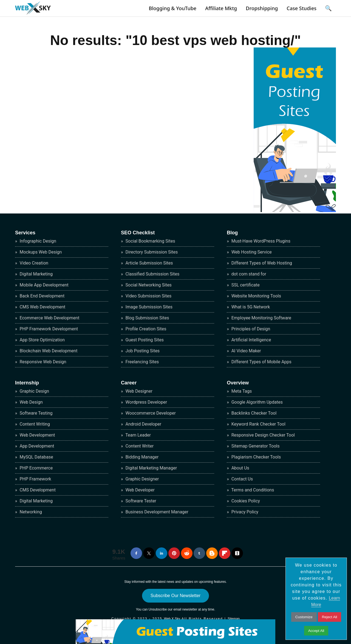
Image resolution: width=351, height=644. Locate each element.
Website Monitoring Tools (256, 296)
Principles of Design (250, 329)
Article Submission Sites (149, 263)
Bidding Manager (142, 457)
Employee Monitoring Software (261, 318)
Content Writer (139, 446)
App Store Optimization (42, 340)
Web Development (37, 435)
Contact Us (242, 479)
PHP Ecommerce (36, 468)
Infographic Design (38, 241)
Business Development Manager (156, 512)
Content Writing (34, 424)
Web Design (31, 402)
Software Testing (36, 413)
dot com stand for (248, 274)
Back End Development (42, 296)
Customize (304, 617)
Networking (30, 512)
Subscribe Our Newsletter (175, 596)
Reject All (330, 617)
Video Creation (34, 263)
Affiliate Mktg (221, 8)
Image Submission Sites (148, 307)
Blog (232, 233)
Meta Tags (241, 391)
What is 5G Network (250, 307)
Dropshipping (262, 8)
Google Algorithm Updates (257, 402)
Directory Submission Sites (151, 252)
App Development (36, 446)
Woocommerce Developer (150, 413)
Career (129, 383)
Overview (238, 383)
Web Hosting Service (251, 252)
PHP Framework (35, 479)
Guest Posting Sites (144, 340)
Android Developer (143, 424)
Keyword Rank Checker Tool (258, 424)
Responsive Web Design (43, 362)
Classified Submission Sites (152, 274)
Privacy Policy (244, 512)
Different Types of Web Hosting (261, 263)
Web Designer (138, 391)
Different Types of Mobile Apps (261, 362)
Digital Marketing (36, 274)
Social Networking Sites (148, 285)
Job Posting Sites (142, 351)
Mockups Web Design (40, 252)
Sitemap (234, 619)
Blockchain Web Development (48, 351)
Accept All (316, 631)
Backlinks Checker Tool (254, 413)
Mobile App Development (44, 285)
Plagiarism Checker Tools (256, 457)
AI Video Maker (246, 351)
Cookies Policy (245, 501)
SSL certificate (245, 285)
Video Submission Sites (148, 296)
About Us (240, 468)
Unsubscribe (158, 609)
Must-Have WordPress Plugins (260, 241)
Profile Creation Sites (145, 329)
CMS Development (37, 490)
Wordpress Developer (146, 402)
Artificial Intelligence (251, 340)
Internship (27, 383)
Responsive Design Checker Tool (263, 435)
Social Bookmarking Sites (150, 241)
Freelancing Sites (142, 362)
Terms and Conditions (252, 490)
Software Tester (140, 501)
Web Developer (140, 490)
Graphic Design (34, 391)
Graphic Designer (142, 479)
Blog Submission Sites (147, 318)
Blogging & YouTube (172, 8)
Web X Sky (172, 619)
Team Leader (138, 435)
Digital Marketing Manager (151, 468)
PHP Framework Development (48, 329)
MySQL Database (36, 457)
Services (25, 233)
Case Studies (302, 8)
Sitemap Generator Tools (255, 446)
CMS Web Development (42, 307)
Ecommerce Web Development (49, 318)
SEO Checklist (138, 233)
